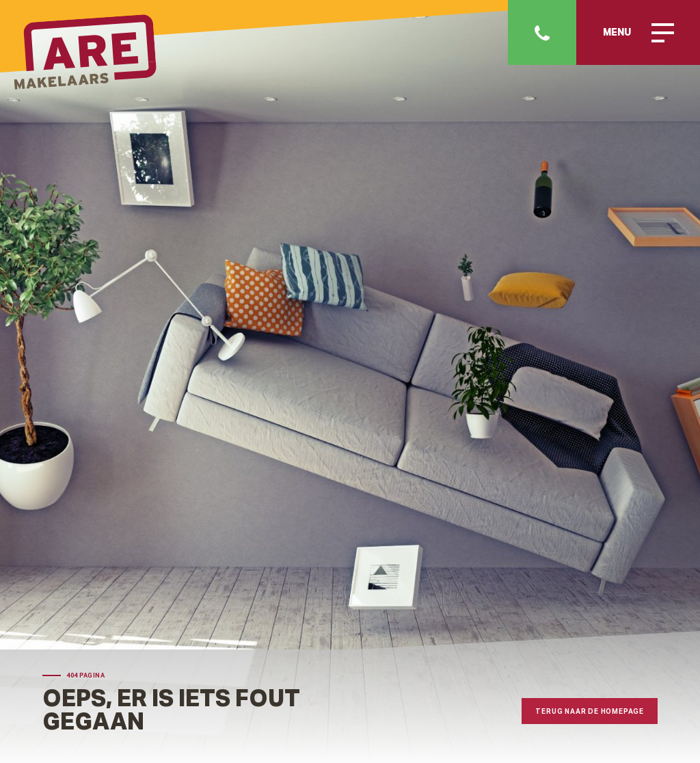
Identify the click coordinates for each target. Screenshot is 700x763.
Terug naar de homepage (590, 711)
